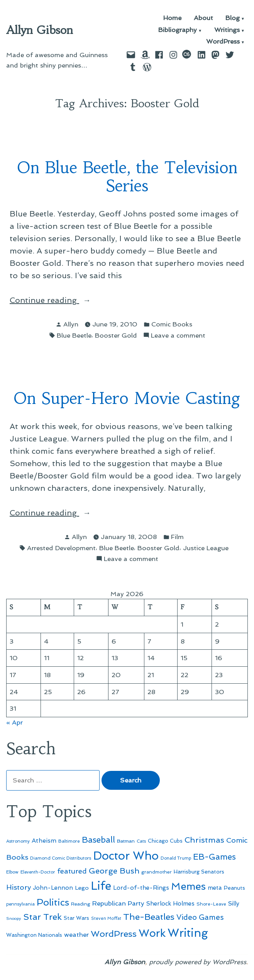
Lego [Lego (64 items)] (82, 888)
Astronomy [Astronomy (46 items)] (18, 841)
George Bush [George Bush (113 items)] (114, 871)
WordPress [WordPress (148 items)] (114, 934)
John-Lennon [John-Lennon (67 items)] (53, 888)
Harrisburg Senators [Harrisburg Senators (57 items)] (199, 872)
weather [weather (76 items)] (76, 935)
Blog (233, 18)
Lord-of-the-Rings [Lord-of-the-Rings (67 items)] (141, 888)
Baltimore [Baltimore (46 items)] (69, 841)
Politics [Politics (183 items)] (53, 902)
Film (177, 537)
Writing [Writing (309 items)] (188, 933)
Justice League (206, 548)
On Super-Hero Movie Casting (127, 398)
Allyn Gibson (40, 30)
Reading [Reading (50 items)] (81, 904)
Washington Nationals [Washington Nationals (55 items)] (34, 935)
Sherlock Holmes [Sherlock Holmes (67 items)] (170, 904)
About (203, 18)
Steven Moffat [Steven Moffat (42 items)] (106, 918)
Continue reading (64, 300)
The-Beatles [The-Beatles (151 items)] (149, 917)
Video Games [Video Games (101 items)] (200, 917)
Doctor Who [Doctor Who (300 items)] (126, 856)
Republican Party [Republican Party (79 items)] (118, 903)
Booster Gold (116, 335)
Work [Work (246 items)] (152, 933)
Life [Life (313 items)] (101, 886)
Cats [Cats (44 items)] (141, 841)
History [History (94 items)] (19, 887)
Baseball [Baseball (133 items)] (98, 840)
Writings (227, 30)
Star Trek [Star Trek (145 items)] (42, 917)
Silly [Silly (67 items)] (234, 904)
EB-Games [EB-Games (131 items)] (214, 857)
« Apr (14, 722)
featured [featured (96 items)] (72, 871)
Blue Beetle (74, 335)
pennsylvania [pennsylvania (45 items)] (20, 904)
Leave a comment (178, 335)
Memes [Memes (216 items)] (188, 886)
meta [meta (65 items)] (215, 888)
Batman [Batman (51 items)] (126, 841)
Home (172, 18)
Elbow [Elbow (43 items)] (12, 872)
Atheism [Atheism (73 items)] (44, 841)
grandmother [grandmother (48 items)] (157, 872)
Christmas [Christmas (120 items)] (204, 840)
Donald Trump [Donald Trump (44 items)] (176, 858)
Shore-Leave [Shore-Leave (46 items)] (211, 904)
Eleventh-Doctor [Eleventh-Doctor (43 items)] (38, 872)
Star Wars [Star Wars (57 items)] (76, 918)
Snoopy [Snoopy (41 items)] (14, 918)
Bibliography (178, 30)
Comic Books (172, 324)
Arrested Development (61, 548)
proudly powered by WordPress (198, 962)
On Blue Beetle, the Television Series (127, 177)
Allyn (71, 324)
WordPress (223, 42)
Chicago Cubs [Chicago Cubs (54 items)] (165, 841)
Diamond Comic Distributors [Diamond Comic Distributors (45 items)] (61, 858)
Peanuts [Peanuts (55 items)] (235, 888)
